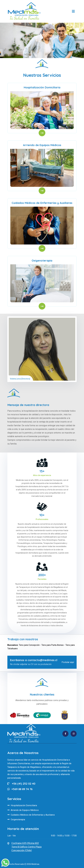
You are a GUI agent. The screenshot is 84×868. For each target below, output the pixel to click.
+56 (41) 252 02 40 (21, 784)
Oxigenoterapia (42, 261)
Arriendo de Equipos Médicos (42, 145)
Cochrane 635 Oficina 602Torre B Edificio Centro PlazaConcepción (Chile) (26, 847)
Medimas (35, 864)
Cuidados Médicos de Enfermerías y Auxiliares (42, 203)
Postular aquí (68, 662)
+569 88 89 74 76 (22, 789)
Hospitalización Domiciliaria (42, 87)
